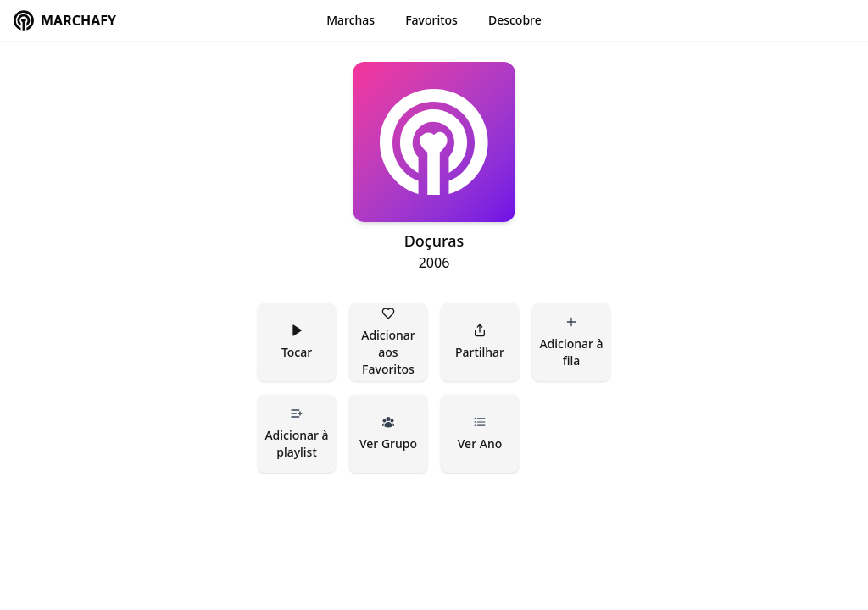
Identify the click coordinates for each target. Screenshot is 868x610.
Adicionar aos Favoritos (389, 342)
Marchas (351, 20)
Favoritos (431, 20)
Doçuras (434, 241)
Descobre (515, 20)
